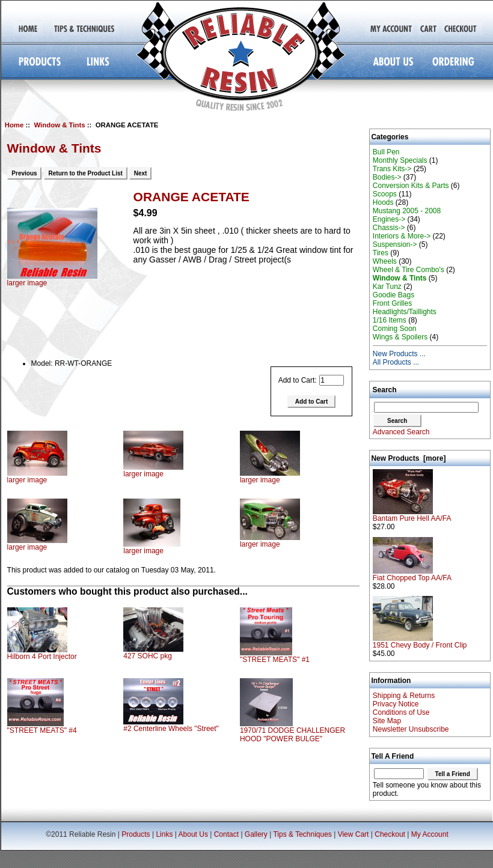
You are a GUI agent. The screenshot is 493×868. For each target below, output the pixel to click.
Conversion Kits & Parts (411, 186)
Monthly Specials (400, 160)
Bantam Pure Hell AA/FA (412, 515)
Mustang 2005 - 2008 (407, 211)
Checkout (390, 834)
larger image (37, 477)
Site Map (387, 721)
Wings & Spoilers (400, 337)
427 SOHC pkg (148, 656)
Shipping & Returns (404, 696)
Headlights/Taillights (405, 312)
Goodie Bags (393, 295)
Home (14, 125)
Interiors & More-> (402, 236)
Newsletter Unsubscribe (411, 729)
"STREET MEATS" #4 (42, 730)
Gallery (256, 834)
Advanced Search (401, 432)
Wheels (385, 261)
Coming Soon (395, 329)
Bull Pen (386, 152)
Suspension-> (395, 244)
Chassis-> (389, 228)
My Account (430, 834)
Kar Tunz (387, 287)
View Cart (354, 834)
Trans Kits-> (392, 169)
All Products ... (396, 362)
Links (164, 834)
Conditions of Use (401, 712)
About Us (193, 834)
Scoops (385, 194)
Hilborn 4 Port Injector (42, 657)
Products (136, 834)
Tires (381, 253)
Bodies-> (387, 177)
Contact (226, 834)
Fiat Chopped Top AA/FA (412, 575)
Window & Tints (59, 125)
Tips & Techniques (302, 834)
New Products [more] (408, 458)
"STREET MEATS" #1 (275, 660)
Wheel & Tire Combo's (409, 270)
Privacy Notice (396, 704)
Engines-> (389, 219)
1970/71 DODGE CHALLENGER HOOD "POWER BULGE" (292, 735)
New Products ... (399, 354)
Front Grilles (392, 303)
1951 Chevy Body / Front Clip (420, 642)
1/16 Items (390, 320)
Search (385, 390)
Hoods (383, 202)
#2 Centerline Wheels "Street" (171, 729)
